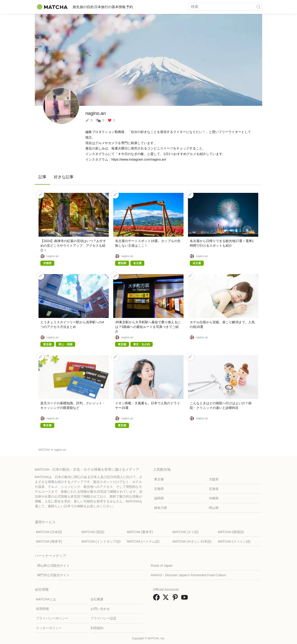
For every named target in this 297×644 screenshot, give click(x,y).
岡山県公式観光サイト (53, 566)
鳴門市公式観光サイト (53, 575)
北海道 (214, 489)
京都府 (159, 489)
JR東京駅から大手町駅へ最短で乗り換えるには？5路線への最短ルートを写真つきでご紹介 (148, 327)
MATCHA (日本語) (49, 532)
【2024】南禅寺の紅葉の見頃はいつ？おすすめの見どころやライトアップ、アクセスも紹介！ (73, 246)
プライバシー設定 (103, 618)
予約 (154, 7)
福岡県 (159, 498)
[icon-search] (258, 7)
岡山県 (214, 508)
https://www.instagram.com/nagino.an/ (139, 159)
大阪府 (214, 479)
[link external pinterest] (176, 599)
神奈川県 (161, 508)
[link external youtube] (185, 599)
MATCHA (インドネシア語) (101, 541)
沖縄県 (214, 498)
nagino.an (53, 256)
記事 (42, 177)
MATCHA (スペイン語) (234, 541)
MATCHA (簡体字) (49, 541)
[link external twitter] (167, 599)
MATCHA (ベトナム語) (143, 541)
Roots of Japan (162, 566)
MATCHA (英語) (93, 532)
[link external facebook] (157, 599)
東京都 (159, 479)
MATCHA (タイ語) (186, 532)
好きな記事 (64, 177)
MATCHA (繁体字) (140, 532)
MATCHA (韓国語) (231, 532)
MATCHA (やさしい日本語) (192, 541)
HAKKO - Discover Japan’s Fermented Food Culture (188, 575)
